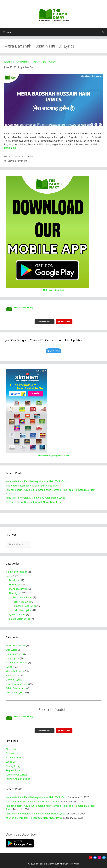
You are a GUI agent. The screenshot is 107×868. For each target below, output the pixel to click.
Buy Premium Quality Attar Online (53, 456)
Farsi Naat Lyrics (22, 602)
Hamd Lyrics (16, 585)
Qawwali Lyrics (17, 614)
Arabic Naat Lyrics (23, 597)
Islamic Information (17, 572)
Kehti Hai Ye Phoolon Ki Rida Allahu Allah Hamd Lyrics (35, 498)
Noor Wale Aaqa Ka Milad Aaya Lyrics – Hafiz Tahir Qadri (37, 481)
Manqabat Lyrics (24, 156)
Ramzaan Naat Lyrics (24, 606)
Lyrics (11, 156)
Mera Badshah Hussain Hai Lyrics (30, 62)
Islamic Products (15, 757)
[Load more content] (45, 322)
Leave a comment (17, 161)
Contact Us (12, 753)
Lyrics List (11, 762)
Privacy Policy (13, 766)
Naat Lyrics (15, 593)
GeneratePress (72, 864)
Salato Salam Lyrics (20, 619)
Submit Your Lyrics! (16, 775)
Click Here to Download (54, 290)
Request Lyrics (14, 770)
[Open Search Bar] (103, 32)
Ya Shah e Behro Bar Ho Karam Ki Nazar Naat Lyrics (34, 502)
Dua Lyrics (15, 580)
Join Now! (53, 351)
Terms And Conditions (18, 779)
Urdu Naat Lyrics (22, 610)
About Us (11, 749)
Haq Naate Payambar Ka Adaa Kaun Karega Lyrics (33, 486)
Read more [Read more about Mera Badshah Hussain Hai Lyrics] (10, 148)
